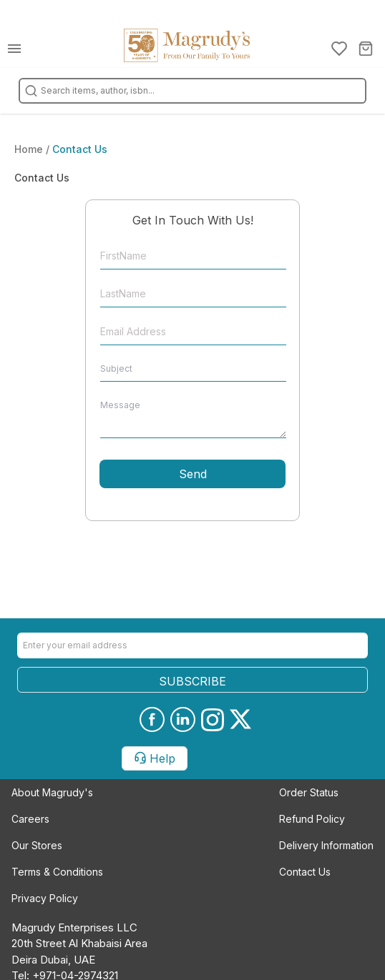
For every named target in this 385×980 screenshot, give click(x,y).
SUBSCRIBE (192, 681)
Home (30, 149)
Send (193, 474)
